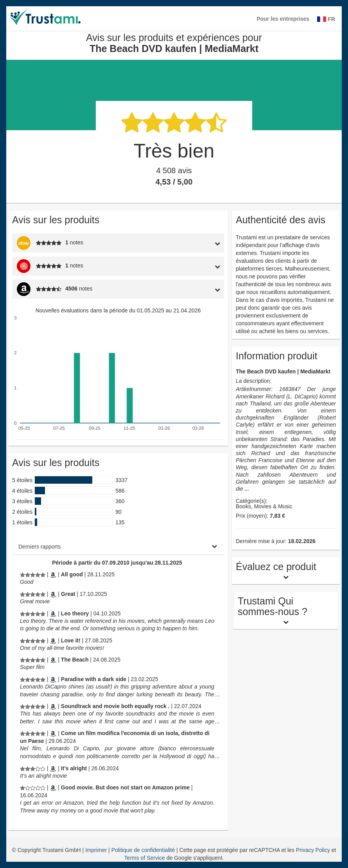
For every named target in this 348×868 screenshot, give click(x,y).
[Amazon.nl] (53, 787)
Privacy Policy (313, 850)
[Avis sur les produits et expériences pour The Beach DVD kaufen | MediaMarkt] (33, 574)
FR (326, 19)
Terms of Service (145, 858)
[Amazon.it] (53, 733)
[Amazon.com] (53, 594)
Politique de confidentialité (144, 850)
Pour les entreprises (283, 19)
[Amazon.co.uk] (53, 574)
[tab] (196, 243)
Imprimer (97, 850)
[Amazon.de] (53, 660)
